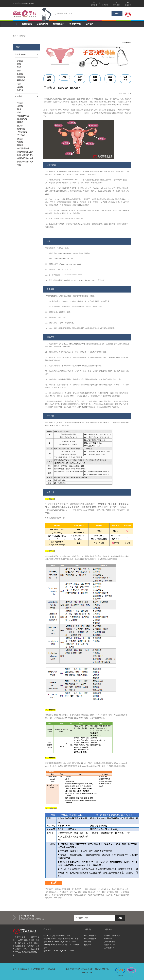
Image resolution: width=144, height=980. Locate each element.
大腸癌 (20, 61)
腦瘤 (19, 109)
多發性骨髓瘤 (23, 148)
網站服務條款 (39, 969)
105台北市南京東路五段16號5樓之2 (65, 939)
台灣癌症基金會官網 (112, 936)
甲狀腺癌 (21, 80)
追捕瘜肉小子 (110, 945)
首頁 (14, 36)
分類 (64, 77)
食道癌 (20, 103)
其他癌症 (26, 96)
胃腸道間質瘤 (23, 116)
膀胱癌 (20, 145)
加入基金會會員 (90, 936)
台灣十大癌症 (26, 55)
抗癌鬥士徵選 (110, 942)
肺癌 (19, 64)
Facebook (108, 939)
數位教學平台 (75, 24)
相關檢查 (95, 79)
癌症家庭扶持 (59, 24)
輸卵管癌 (21, 129)
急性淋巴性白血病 (25, 158)
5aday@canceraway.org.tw (59, 936)
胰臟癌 (20, 122)
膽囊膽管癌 (22, 119)
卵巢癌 (20, 126)
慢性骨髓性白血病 (25, 155)
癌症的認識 (27, 24)
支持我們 (90, 24)
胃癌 (19, 84)
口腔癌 (20, 74)
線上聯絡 (52, 969)
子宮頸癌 (21, 135)
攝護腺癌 (21, 77)
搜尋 (117, 13)
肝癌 (19, 71)
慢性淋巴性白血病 (25, 162)
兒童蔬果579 (109, 948)
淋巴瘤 (20, 90)
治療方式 (125, 79)
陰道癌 (20, 139)
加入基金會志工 (90, 939)
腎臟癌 (20, 142)
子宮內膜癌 (22, 132)
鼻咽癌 (20, 106)
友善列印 (127, 43)
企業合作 (88, 942)
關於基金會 (25, 969)
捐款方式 (88, 945)
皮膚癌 (20, 87)
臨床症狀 (80, 79)
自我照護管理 (42, 24)
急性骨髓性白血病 (25, 152)
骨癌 (19, 165)
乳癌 (19, 67)
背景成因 (49, 79)
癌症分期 (110, 79)
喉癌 (19, 112)
